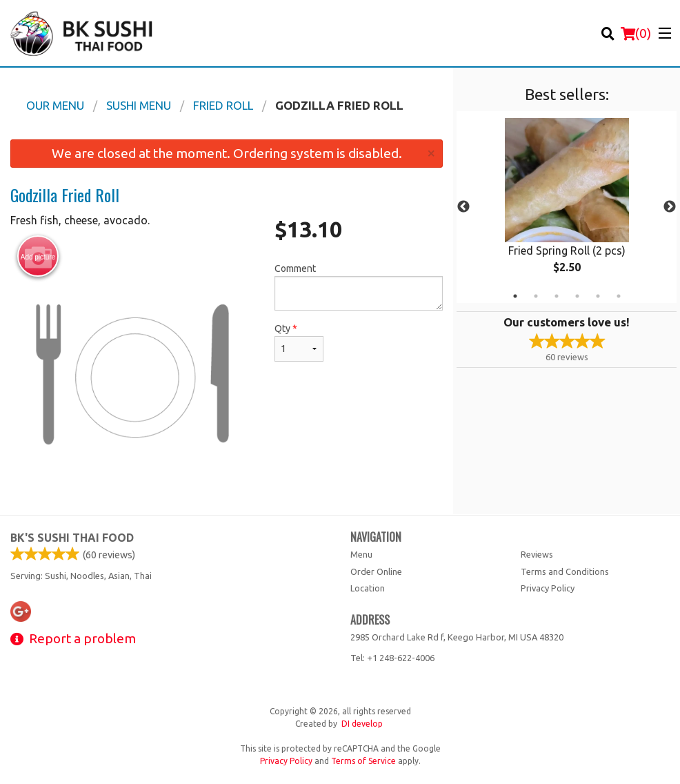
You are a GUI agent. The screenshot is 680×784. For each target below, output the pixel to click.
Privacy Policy (548, 588)
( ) (636, 33)
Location (368, 588)
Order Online (376, 571)
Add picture (38, 257)
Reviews (537, 554)
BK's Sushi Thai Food (72, 538)
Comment (359, 287)
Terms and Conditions (565, 571)
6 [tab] (619, 296)
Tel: (392, 658)
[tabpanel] (567, 207)
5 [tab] (598, 296)
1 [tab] (515, 296)
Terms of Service (363, 761)
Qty (299, 342)
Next (670, 207)
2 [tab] (536, 296)
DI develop (362, 724)
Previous (463, 207)
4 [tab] (577, 296)
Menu (361, 554)
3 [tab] (557, 296)
